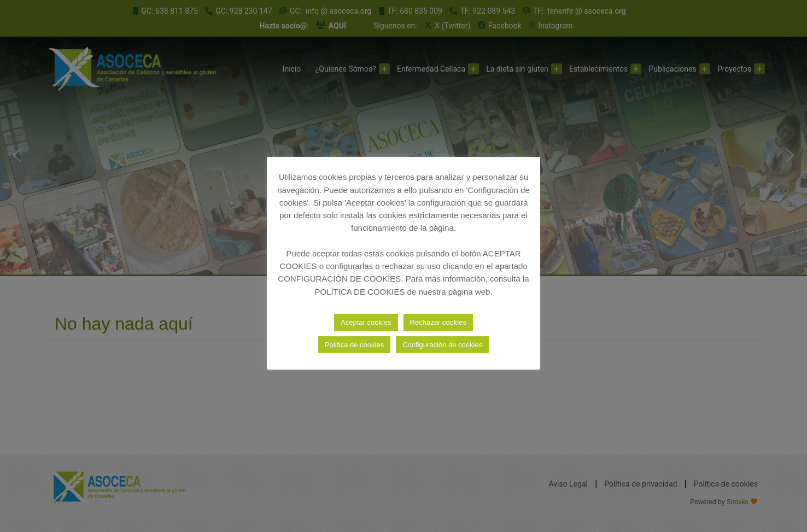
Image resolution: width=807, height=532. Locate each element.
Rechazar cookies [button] (438, 322)
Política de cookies (354, 345)
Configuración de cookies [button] (442, 345)
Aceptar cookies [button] (366, 322)
